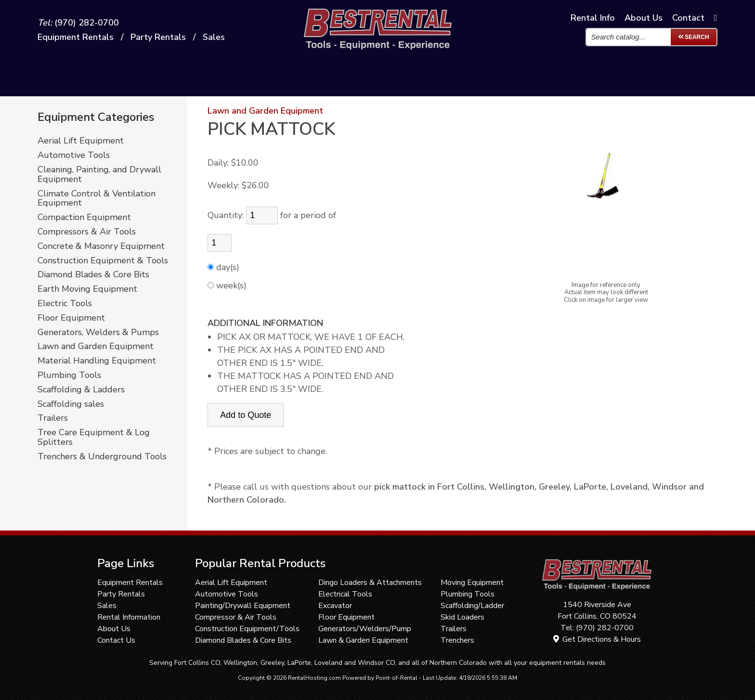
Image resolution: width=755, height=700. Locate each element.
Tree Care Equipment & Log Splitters (94, 438)
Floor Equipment (71, 318)
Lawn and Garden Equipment (96, 347)
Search (694, 37)
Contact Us (116, 640)
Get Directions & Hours (597, 639)
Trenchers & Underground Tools (102, 457)
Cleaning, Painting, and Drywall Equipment (99, 175)
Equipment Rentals (130, 583)
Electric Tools (65, 304)
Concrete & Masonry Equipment (101, 246)
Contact (688, 18)
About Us (114, 629)
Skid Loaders (462, 617)
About (644, 18)
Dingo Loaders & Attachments (370, 583)
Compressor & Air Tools (236, 617)
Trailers (53, 418)
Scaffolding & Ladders (81, 390)
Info (593, 18)
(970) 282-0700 (78, 23)
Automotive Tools (74, 156)
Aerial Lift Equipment (81, 141)
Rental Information (129, 617)
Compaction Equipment (84, 218)
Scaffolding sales (71, 404)
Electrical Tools (345, 594)
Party (158, 38)
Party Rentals (121, 594)
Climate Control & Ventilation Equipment (97, 199)
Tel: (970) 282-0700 (597, 628)
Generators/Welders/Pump (365, 629)
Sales (214, 38)
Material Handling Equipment (97, 361)
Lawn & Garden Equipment (363, 640)
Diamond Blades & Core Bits (93, 275)
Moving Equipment (472, 583)
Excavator (335, 606)
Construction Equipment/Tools (247, 629)
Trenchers (457, 640)
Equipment (76, 38)
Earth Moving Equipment (87, 289)
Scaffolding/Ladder (472, 606)
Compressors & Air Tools (87, 232)
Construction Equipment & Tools (103, 261)
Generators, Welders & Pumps (98, 333)
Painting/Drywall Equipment (243, 606)
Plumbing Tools (69, 376)
